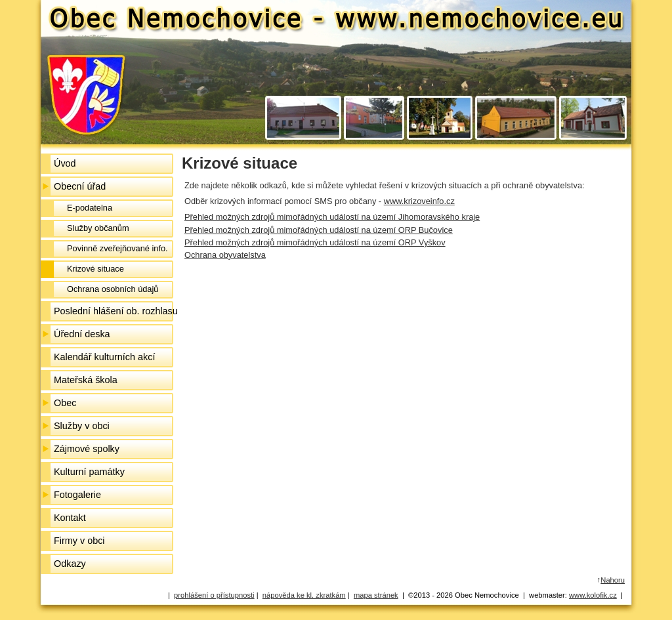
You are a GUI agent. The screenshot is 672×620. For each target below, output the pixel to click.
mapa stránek (376, 595)
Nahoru (613, 580)
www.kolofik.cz (593, 595)
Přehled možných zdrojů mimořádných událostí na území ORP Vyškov (315, 242)
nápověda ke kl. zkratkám (304, 595)
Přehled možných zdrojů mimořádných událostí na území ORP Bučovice (319, 230)
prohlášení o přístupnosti (214, 595)
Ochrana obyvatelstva (225, 255)
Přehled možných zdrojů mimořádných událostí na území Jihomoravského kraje (332, 217)
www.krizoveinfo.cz (419, 201)
